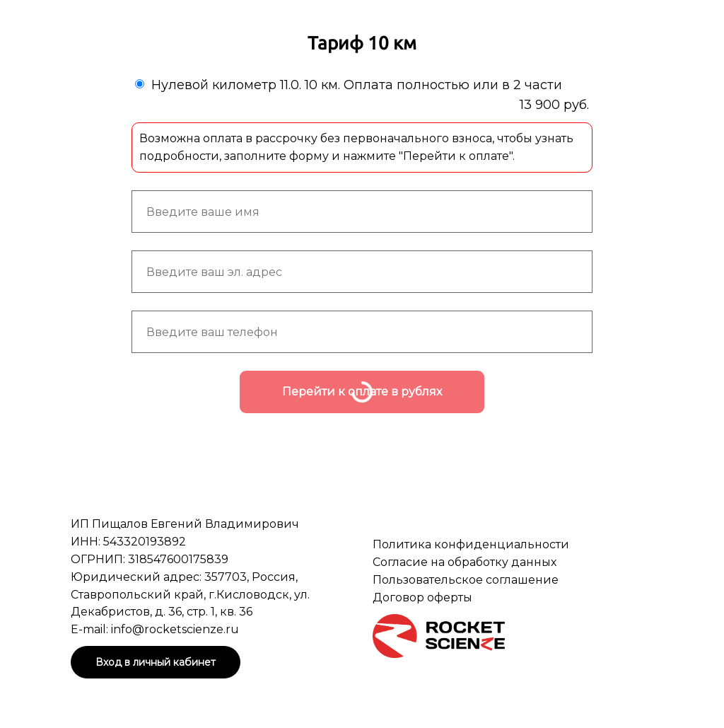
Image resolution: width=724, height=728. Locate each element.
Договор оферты (422, 597)
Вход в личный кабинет (156, 662)
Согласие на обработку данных (465, 562)
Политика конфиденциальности (471, 544)
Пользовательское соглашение (466, 580)
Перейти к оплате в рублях (362, 392)
